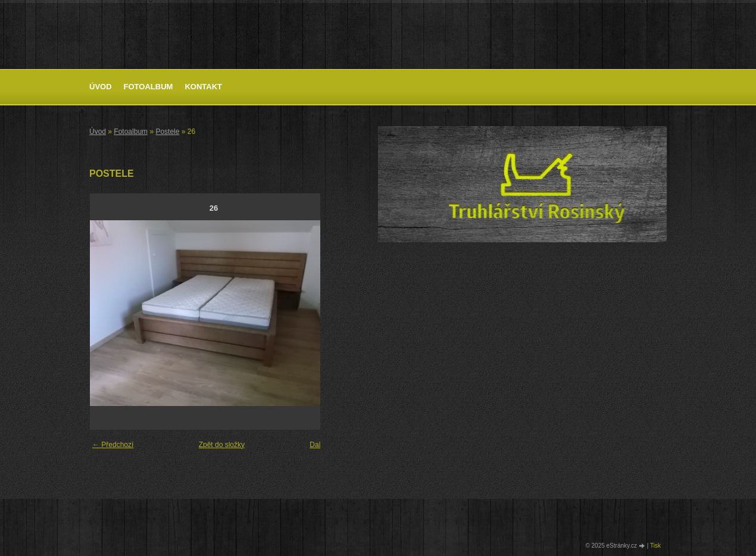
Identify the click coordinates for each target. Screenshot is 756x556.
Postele (167, 132)
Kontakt (203, 87)
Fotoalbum (149, 87)
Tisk (655, 546)
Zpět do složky (222, 445)
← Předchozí (113, 445)
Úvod (101, 87)
